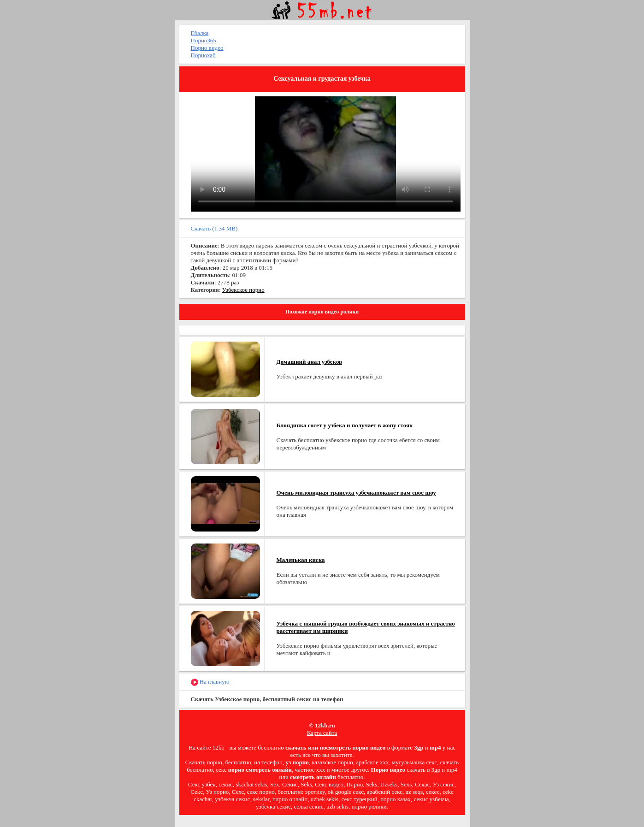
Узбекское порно (243, 290)
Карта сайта (322, 733)
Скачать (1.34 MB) (214, 228)
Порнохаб (203, 55)
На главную (210, 682)
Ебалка (200, 33)
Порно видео (207, 48)
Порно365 (204, 40)
